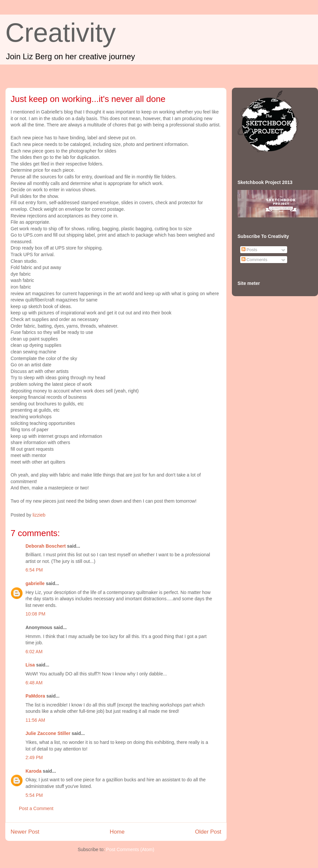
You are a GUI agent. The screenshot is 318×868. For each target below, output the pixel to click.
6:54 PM (34, 570)
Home (117, 832)
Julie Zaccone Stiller (48, 733)
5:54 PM (34, 795)
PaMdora (35, 696)
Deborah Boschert (46, 546)
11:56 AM (35, 720)
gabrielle (35, 583)
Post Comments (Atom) (130, 849)
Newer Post (25, 832)
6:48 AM (34, 683)
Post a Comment (36, 808)
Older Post (208, 832)
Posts (249, 250)
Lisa (30, 665)
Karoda (33, 771)
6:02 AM (34, 652)
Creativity (60, 33)
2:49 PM (34, 757)
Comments (254, 260)
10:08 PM (35, 614)
